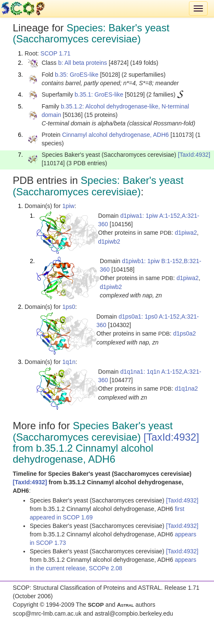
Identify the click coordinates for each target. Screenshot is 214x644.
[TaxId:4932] (194, 155)
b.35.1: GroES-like (99, 94)
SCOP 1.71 (55, 53)
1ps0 (69, 307)
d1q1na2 (187, 389)
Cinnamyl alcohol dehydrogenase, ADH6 (115, 135)
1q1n (69, 362)
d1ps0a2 (185, 333)
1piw (69, 206)
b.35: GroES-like (77, 75)
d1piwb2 (109, 241)
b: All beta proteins (83, 63)
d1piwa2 (186, 233)
